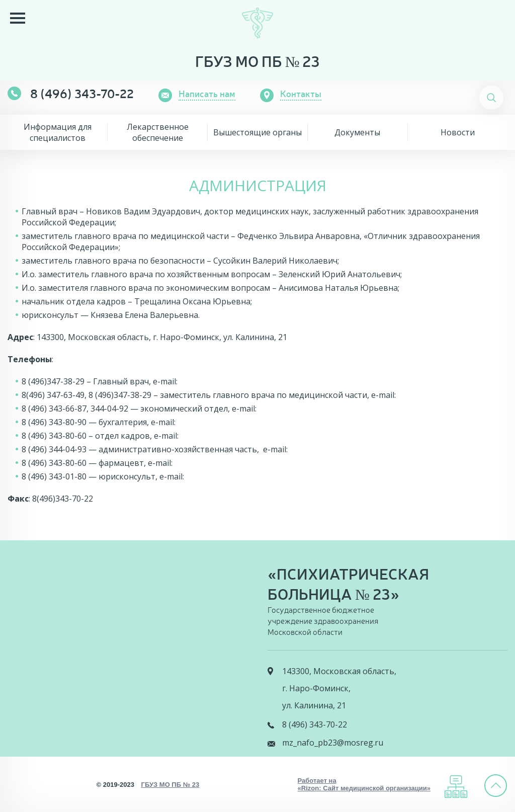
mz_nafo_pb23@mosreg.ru (333, 743)
